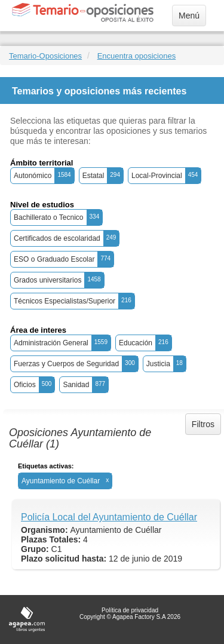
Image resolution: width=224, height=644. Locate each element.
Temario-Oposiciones (45, 56)
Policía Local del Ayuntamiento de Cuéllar (109, 517)
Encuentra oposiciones (137, 56)
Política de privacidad (130, 610)
